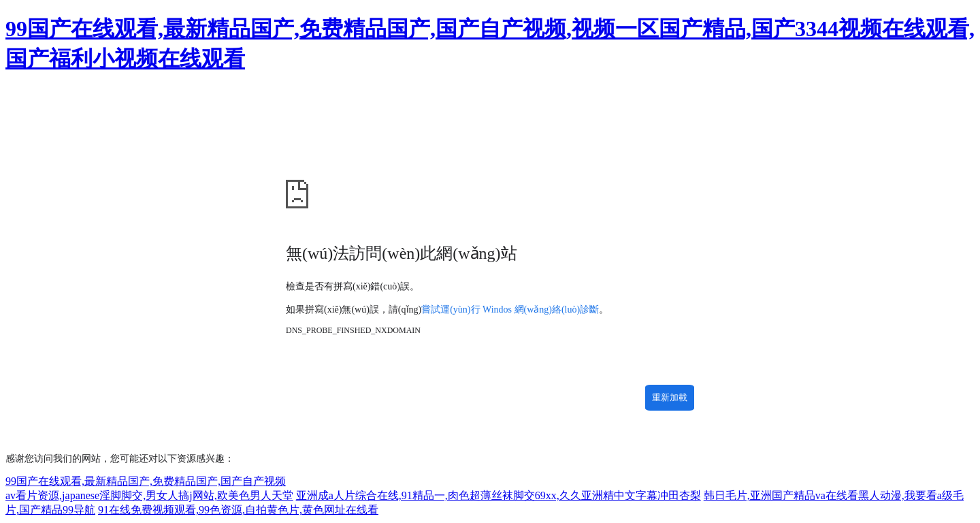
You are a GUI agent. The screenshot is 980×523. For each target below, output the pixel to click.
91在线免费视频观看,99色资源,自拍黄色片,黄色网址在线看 (238, 510)
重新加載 (670, 397)
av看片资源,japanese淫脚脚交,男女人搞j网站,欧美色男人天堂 (149, 495)
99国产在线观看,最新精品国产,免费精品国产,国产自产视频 (146, 481)
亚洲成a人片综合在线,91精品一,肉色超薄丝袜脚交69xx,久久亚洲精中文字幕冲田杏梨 (499, 495)
